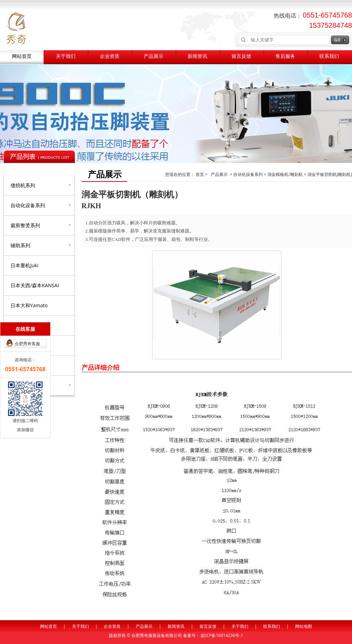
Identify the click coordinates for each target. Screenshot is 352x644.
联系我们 (329, 56)
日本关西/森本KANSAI (35, 285)
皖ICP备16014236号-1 (222, 635)
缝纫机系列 (41, 185)
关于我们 (66, 56)
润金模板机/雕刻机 (285, 174)
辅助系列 (41, 245)
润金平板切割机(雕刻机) (330, 174)
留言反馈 (241, 56)
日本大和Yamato (29, 305)
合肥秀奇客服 (27, 344)
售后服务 (285, 56)
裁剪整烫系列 (41, 225)
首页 (200, 174)
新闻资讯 (197, 56)
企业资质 (110, 56)
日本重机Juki (24, 265)
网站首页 (22, 56)
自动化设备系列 (41, 205)
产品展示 (154, 56)
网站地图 (304, 626)
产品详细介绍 (100, 367)
